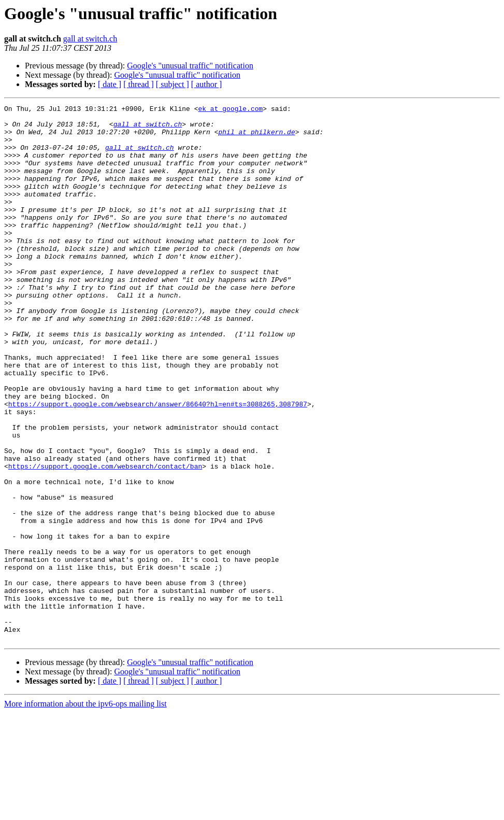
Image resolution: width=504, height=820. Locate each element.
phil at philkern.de (256, 138)
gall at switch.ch (90, 39)
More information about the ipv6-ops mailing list (85, 811)
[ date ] (110, 84)
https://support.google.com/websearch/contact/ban (105, 539)
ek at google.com (230, 110)
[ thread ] (139, 84)
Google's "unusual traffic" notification (190, 66)
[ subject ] (172, 84)
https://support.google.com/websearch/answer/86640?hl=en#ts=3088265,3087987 (158, 464)
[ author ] (207, 84)
